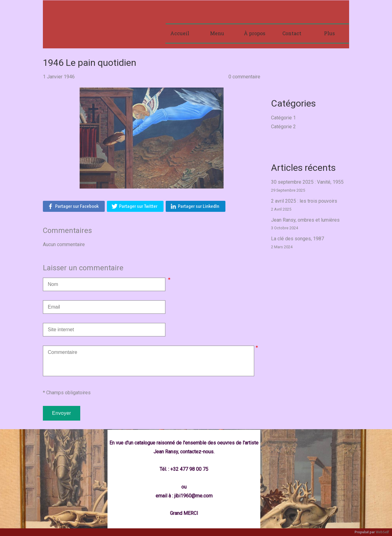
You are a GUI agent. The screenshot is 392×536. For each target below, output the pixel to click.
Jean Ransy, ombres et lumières (305, 220)
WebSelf (382, 532)
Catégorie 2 (283, 127)
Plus (329, 33)
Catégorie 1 (283, 118)
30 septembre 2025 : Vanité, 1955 (307, 182)
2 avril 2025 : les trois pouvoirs (304, 201)
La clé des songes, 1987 (298, 239)
